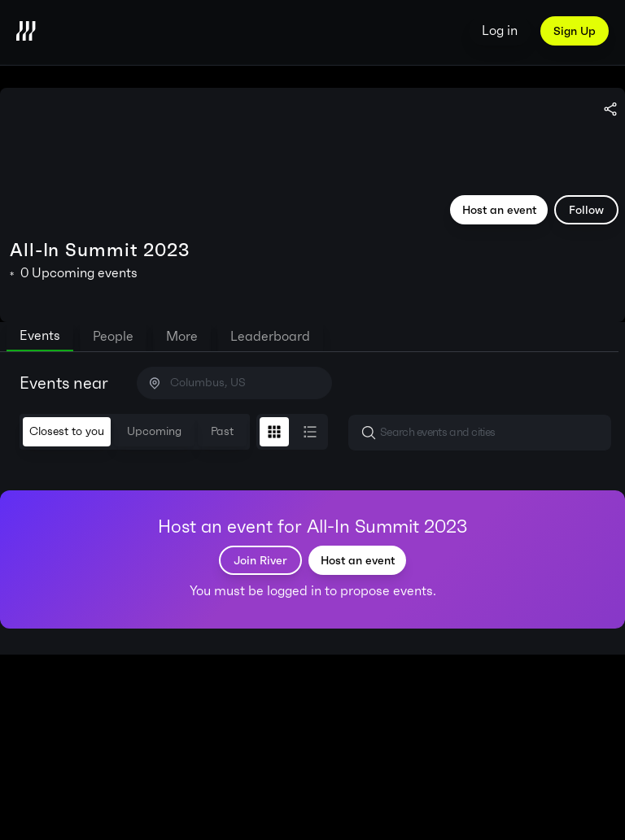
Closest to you (67, 431)
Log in (500, 30)
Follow (586, 210)
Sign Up (575, 31)
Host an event (499, 210)
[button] (480, 433)
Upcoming (154, 431)
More (182, 336)
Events (40, 335)
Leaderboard (270, 336)
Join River (260, 560)
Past (222, 431)
